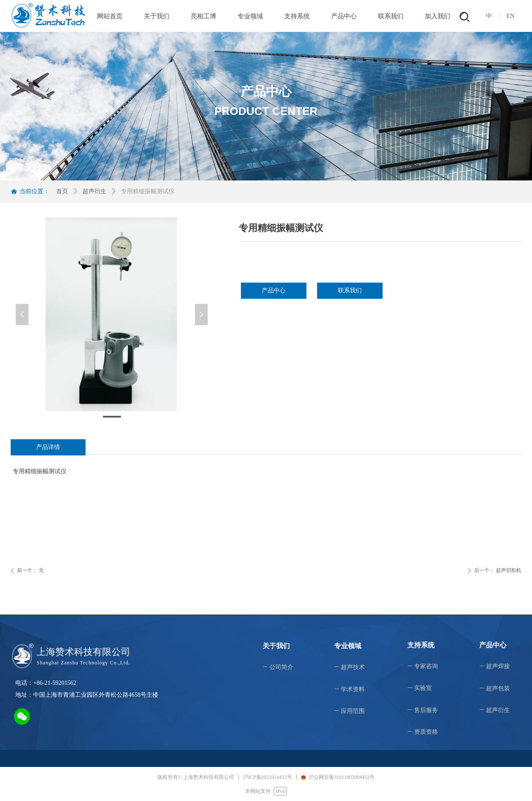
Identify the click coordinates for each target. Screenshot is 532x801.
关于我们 (157, 16)
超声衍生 (94, 191)
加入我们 (438, 16)
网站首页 (110, 16)
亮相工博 (203, 16)
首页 (62, 191)
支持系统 (297, 16)
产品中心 (344, 16)
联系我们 (391, 16)
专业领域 (250, 16)
